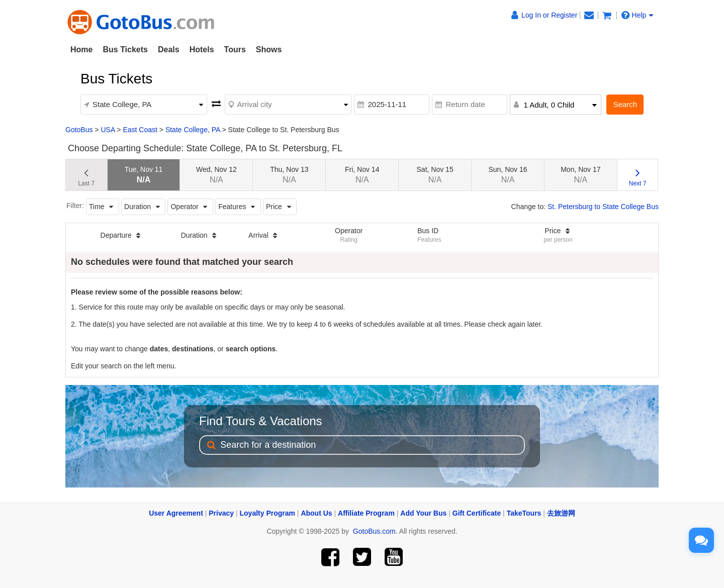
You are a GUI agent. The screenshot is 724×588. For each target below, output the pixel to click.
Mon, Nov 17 (580, 175)
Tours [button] (235, 50)
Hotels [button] (202, 50)
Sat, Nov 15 (435, 175)
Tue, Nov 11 (144, 175)
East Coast (140, 130)
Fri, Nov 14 (362, 175)
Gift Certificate (477, 513)
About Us (316, 513)
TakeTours (524, 513)
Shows (269, 50)
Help (638, 15)
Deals (169, 50)
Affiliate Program (366, 513)
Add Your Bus (423, 513)
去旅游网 (561, 513)
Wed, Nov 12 (216, 175)
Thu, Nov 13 (289, 175)
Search (625, 104)
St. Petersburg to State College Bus (603, 207)
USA (108, 130)
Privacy (221, 513)
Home (81, 50)
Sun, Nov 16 (508, 175)
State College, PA (193, 130)
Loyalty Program (267, 513)
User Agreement (176, 513)
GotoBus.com (374, 531)
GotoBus (79, 130)
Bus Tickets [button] (125, 50)
